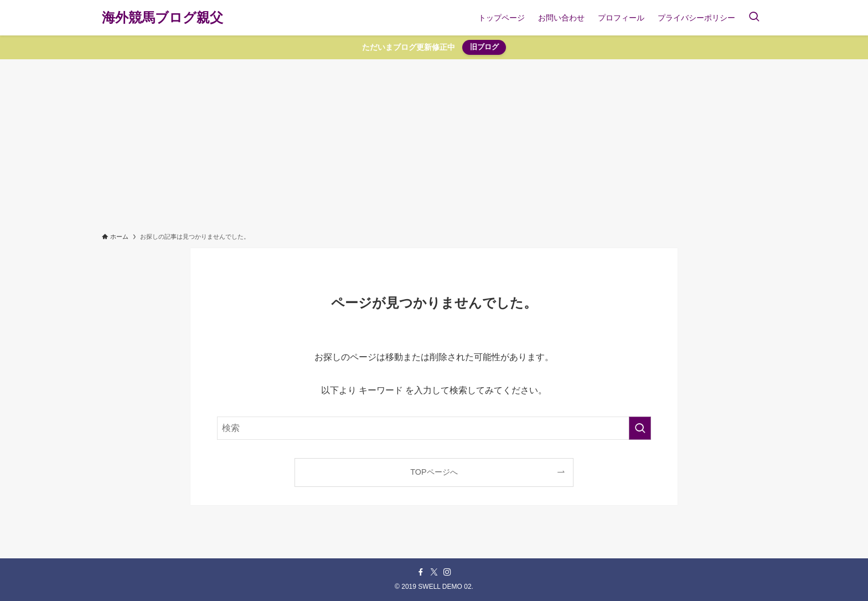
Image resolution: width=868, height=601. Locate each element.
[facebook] (421, 572)
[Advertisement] (434, 142)
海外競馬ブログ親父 (162, 18)
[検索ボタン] (754, 18)
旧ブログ (484, 47)
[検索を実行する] (640, 428)
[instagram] (447, 572)
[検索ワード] (434, 428)
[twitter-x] (434, 572)
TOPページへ (434, 472)
